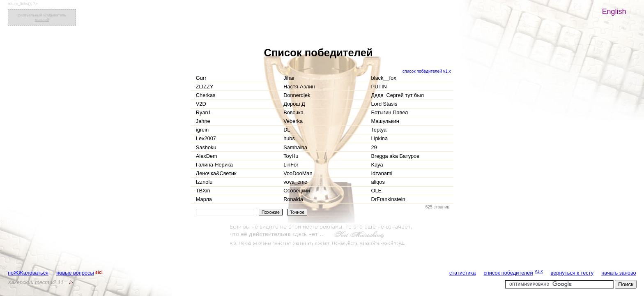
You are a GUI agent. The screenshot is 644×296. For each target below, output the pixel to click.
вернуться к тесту (572, 273)
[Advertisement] (322, 235)
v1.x (539, 271)
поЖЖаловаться (28, 273)
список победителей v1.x (427, 71)
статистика (462, 273)
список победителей (508, 273)
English (614, 12)
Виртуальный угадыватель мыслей (42, 17)
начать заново (619, 273)
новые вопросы (75, 273)
